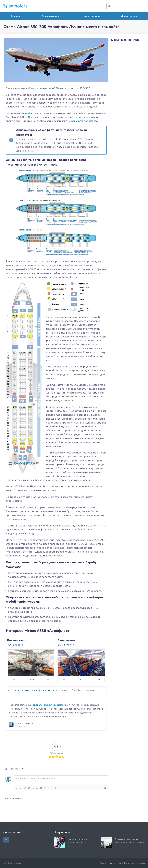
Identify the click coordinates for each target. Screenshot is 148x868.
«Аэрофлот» (28, 113)
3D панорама (15, 645)
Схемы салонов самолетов (38, 691)
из (31, 679)
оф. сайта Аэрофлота (84, 121)
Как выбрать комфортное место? (46, 705)
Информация (129, 16)
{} (53, 788)
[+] (57, 788)
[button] (6, 840)
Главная (16, 16)
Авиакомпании (51, 16)
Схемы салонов (90, 16)
